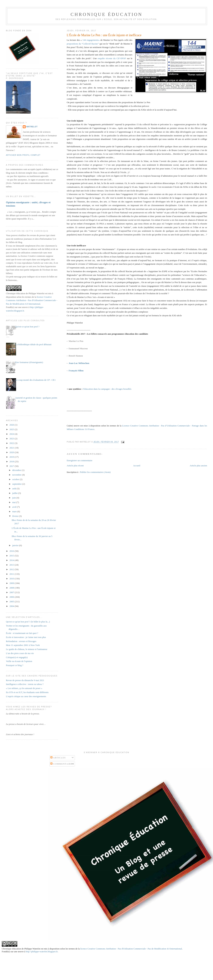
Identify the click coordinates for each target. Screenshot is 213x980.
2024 (12, 434)
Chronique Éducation (106, 14)
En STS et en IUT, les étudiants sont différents (27, 692)
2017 (12, 466)
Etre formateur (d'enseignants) (29, 362)
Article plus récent (75, 466)
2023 (12, 439)
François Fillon (76, 371)
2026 (12, 425)
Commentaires (62, 764)
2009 (12, 583)
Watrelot (32, 127)
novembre (17, 475)
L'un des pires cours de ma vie (20, 653)
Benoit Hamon (76, 356)
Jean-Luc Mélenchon (79, 363)
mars (15, 511)
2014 (12, 560)
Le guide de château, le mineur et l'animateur (27, 649)
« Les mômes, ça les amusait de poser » (24, 688)
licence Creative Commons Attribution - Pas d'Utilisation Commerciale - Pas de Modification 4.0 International (32, 300)
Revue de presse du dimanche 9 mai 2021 (25, 680)
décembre (17, 470)
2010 (12, 579)
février (16, 516)
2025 (12, 429)
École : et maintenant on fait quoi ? (22, 633)
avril (15, 507)
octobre (16, 479)
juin (14, 498)
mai (14, 502)
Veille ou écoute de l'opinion (19, 661)
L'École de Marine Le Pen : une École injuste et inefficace (104, 35)
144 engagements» (91, 40)
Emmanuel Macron (78, 348)
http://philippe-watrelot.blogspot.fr (42, 951)
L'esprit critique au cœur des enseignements (26, 696)
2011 (12, 574)
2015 (12, 556)
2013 (12, 565)
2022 (12, 443)
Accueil (137, 466)
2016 (12, 551)
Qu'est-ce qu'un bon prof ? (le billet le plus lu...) (28, 622)
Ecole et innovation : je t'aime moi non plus (26, 637)
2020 (12, 452)
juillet (15, 493)
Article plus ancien (198, 466)
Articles (58, 758)
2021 (12, 448)
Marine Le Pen (76, 341)
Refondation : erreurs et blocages (21, 641)
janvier (16, 545)
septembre (17, 484)
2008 (12, 588)
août (14, 488)
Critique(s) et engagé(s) (17, 657)
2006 (12, 597)
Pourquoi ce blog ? (15, 665)
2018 (12, 461)
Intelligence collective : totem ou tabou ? (25, 684)
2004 (12, 606)
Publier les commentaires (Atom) (95, 472)
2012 (12, 569)
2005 (12, 602)
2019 (12, 457)
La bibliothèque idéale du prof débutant (33, 344)
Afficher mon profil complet (23, 155)
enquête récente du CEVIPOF (112, 58)
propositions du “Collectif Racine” (83, 44)
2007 (12, 592)
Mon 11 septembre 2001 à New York (23, 645)
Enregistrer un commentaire (80, 460)
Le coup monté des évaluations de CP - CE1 (35, 380)
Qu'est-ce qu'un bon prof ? (27, 327)
